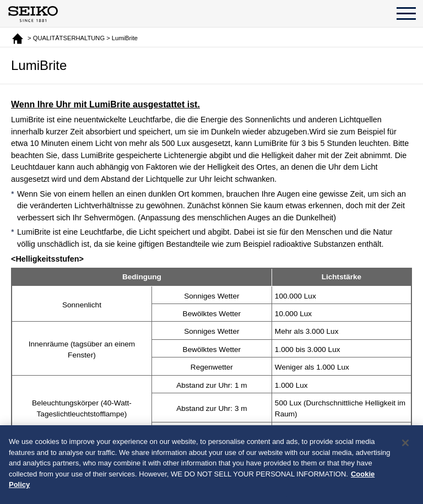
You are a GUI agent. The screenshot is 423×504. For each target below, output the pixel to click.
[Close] (405, 450)
